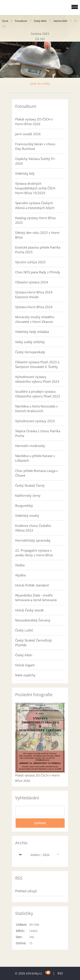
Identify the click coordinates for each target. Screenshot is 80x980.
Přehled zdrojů (26, 891)
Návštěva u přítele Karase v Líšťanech (35, 458)
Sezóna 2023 (60, 21)
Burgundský (24, 505)
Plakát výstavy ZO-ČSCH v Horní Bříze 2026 (34, 122)
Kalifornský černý (28, 495)
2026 (46, 855)
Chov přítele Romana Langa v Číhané (37, 473)
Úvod (5, 21)
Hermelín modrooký (30, 446)
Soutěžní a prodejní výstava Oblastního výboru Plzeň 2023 (38, 394)
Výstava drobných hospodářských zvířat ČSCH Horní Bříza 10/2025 (35, 188)
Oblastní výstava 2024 (32, 282)
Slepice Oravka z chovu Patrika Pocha (38, 433)
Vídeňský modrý (27, 516)
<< (21, 855)
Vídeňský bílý (25, 173)
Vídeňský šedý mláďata (32, 332)
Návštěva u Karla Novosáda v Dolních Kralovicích (36, 409)
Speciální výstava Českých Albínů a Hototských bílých (35, 205)
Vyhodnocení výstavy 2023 (35, 421)
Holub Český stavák (29, 610)
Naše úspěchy (25, 675)
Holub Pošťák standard (32, 585)
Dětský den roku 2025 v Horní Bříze (37, 235)
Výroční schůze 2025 (30, 262)
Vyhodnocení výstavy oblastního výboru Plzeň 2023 (37, 379)
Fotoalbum (21, 21)
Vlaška (20, 565)
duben (35, 855)
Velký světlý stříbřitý (30, 342)
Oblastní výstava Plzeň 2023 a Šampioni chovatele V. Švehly (37, 364)
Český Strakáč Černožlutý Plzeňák (33, 643)
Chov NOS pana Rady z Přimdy (38, 272)
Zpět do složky (40, 84)
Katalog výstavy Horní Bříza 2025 (35, 220)
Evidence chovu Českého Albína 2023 (33, 528)
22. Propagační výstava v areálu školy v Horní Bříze (34, 553)
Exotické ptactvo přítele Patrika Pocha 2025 (38, 250)
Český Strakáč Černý (30, 485)
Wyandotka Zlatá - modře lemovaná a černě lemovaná (36, 598)
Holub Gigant (25, 665)
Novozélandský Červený (33, 620)
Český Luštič (24, 630)
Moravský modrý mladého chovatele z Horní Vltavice (35, 319)
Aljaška (20, 575)
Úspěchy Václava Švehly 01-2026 (36, 161)
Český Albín (40, 21)
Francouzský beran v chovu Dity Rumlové (35, 146)
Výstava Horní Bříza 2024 (34, 307)
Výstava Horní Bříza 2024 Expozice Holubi (34, 294)
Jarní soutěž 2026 (28, 134)
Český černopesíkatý (30, 352)
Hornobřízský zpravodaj (33, 540)
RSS (60, 973)
